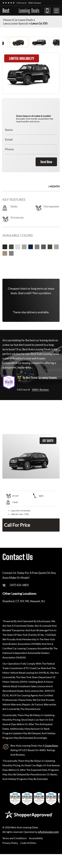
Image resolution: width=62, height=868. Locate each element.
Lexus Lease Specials (16, 23)
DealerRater (52, 744)
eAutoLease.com (48, 831)
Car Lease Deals (23, 20)
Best (21, 11)
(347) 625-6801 (48, 11)
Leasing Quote (59, 421)
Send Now (46, 161)
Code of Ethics (28, 842)
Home (7, 20)
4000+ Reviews (35, 3)
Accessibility (36, 837)
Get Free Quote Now (31, 266)
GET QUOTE (48, 440)
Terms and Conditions (14, 837)
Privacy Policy (10, 842)
